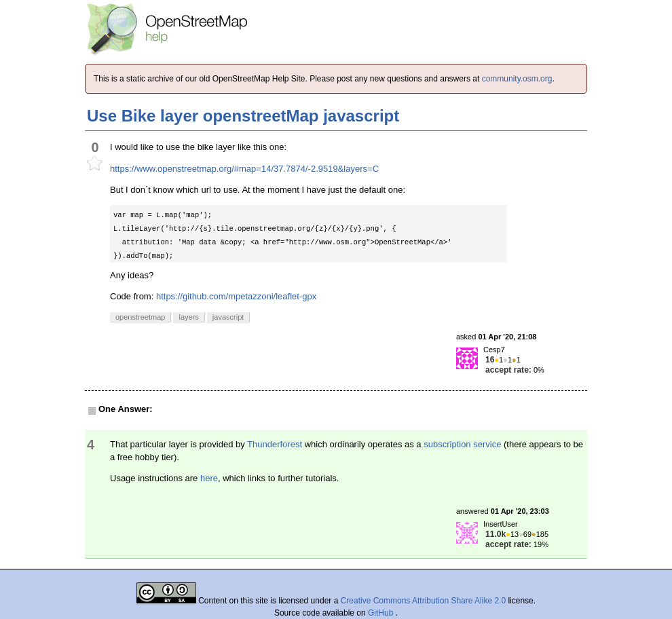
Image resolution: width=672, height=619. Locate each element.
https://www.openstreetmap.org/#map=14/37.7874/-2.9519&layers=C (244, 169)
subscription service (462, 444)
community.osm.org (517, 79)
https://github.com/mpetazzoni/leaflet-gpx (236, 296)
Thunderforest (275, 444)
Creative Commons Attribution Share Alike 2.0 (423, 601)
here (209, 478)
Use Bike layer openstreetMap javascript (243, 116)
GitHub (382, 613)
